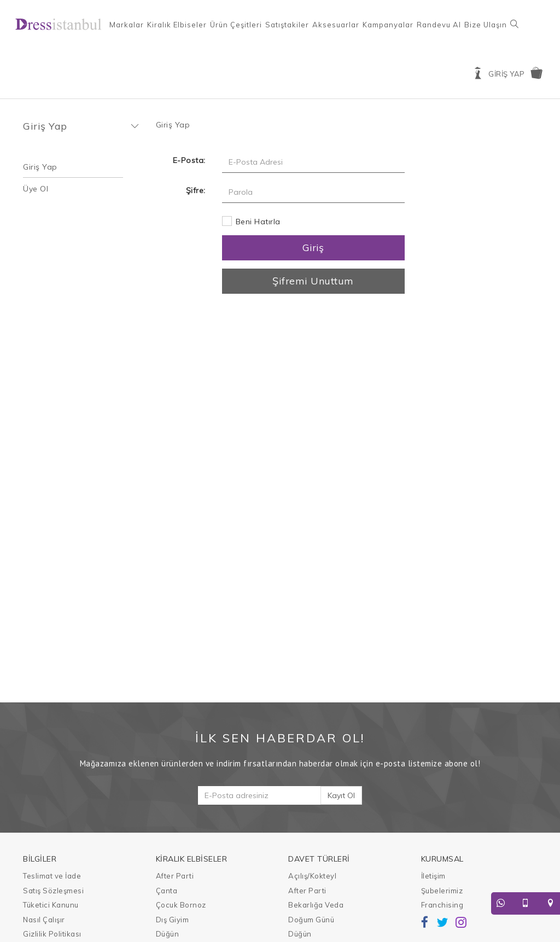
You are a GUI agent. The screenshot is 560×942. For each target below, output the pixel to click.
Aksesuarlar (336, 25)
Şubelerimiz (442, 891)
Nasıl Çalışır (44, 920)
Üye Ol (36, 189)
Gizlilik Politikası (52, 934)
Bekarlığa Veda (316, 905)
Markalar (127, 25)
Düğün (168, 934)
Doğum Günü (311, 920)
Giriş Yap (40, 167)
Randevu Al (439, 25)
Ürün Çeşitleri (236, 25)
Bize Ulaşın (486, 25)
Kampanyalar (388, 25)
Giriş (313, 248)
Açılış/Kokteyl (312, 876)
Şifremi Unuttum (313, 281)
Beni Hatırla (258, 222)
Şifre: (196, 190)
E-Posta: (189, 160)
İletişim (433, 876)
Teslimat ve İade (52, 876)
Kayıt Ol (341, 795)
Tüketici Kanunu (51, 905)
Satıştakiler (287, 25)
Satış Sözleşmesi (53, 891)
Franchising (442, 905)
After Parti (175, 876)
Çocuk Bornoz (181, 905)
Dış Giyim (173, 920)
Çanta (167, 891)
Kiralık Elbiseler (177, 25)
